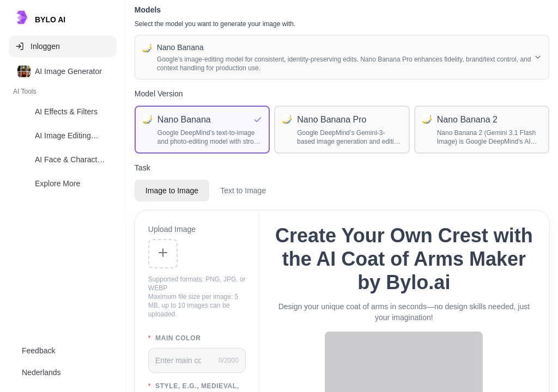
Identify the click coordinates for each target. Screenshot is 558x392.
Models (148, 10)
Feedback (38, 351)
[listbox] (63, 130)
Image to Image (172, 191)
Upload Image (172, 229)
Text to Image (243, 191)
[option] (63, 71)
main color (175, 338)
